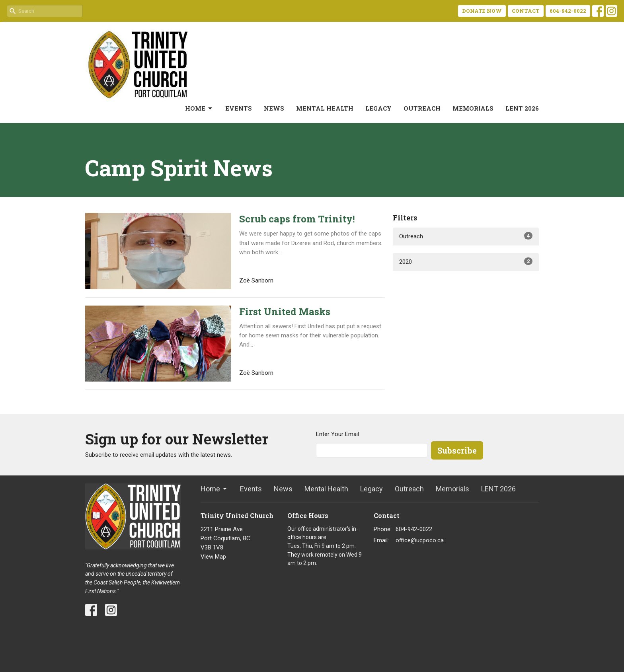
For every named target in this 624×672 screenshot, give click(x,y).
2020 (466, 261)
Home (199, 108)
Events (239, 108)
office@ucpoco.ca (420, 540)
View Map (213, 557)
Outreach (422, 108)
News (274, 108)
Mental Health (325, 108)
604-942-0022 (568, 11)
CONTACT (526, 11)
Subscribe (457, 450)
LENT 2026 (522, 108)
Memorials (473, 108)
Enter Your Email (337, 434)
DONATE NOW (482, 11)
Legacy (378, 108)
